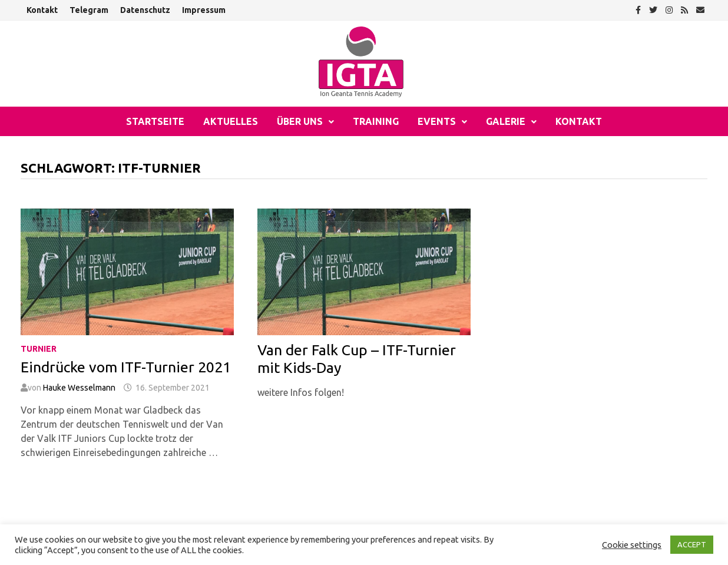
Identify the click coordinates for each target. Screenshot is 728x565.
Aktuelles (231, 121)
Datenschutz (145, 10)
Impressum (204, 10)
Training (376, 121)
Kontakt (42, 10)
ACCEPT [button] (692, 544)
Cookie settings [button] (632, 545)
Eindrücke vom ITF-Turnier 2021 (126, 367)
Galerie (506, 121)
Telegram (89, 10)
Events (437, 121)
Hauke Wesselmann (79, 388)
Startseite (155, 121)
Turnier (39, 349)
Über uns (300, 121)
